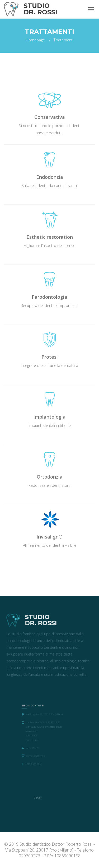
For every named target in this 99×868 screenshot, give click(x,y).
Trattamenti (63, 40)
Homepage (35, 40)
